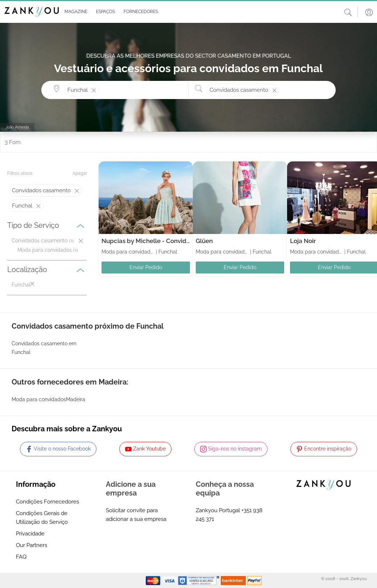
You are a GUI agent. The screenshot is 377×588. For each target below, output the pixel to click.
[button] (74, 12)
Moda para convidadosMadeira (48, 399)
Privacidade (30, 534)
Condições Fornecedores (47, 502)
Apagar (80, 173)
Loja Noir (303, 241)
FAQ (21, 557)
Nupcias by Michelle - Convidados (151, 241)
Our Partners (32, 545)
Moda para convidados (45, 250)
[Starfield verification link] (199, 580)
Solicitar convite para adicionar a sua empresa (136, 515)
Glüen (204, 241)
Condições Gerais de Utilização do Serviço (42, 518)
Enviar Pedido (146, 267)
